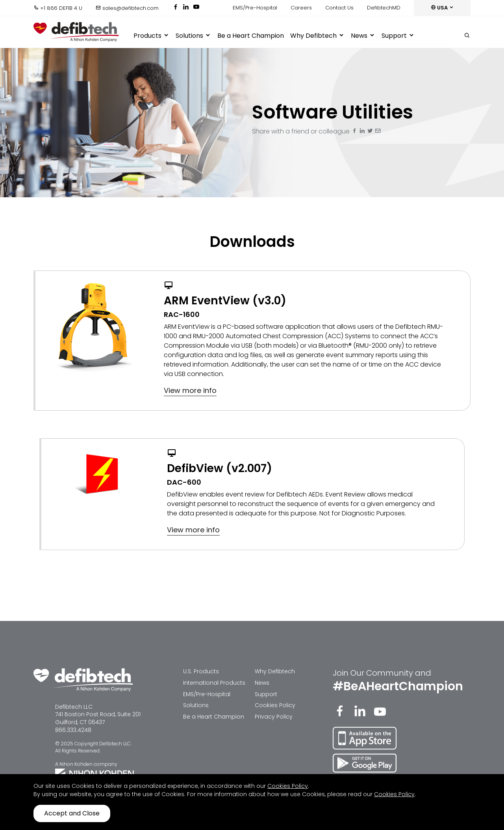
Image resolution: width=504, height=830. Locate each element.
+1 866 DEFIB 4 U (58, 8)
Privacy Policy (274, 717)
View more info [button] (190, 390)
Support (398, 36)
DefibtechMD (384, 8)
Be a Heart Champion (251, 36)
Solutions (193, 36)
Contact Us (339, 8)
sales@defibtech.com (127, 8)
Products (151, 36)
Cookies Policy (275, 705)
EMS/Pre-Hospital (255, 8)
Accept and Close (72, 813)
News (363, 36)
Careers (301, 8)
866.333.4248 (73, 730)
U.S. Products (201, 671)
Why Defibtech (317, 36)
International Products (214, 683)
